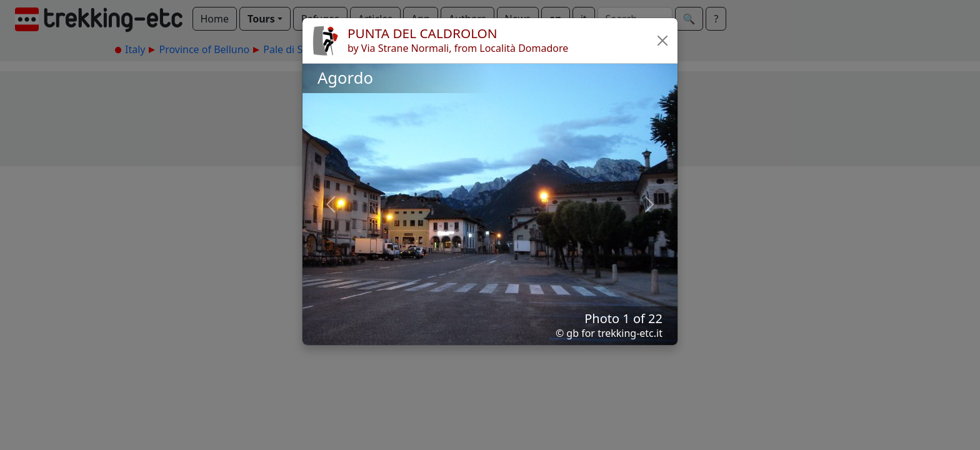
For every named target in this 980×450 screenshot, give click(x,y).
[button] (662, 41)
